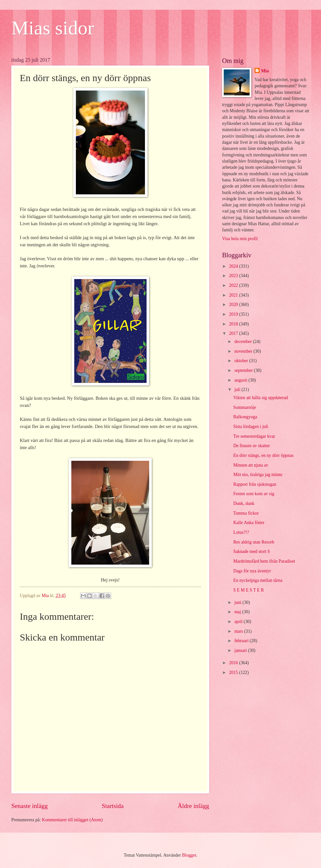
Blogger (189, 855)
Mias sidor (53, 28)
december (244, 342)
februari (242, 641)
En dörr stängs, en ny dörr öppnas (263, 455)
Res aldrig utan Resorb (254, 542)
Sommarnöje (245, 407)
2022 (234, 285)
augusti (241, 380)
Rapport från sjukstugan (255, 484)
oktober (242, 361)
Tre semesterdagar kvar (254, 436)
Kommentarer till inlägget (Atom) (72, 820)
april (239, 622)
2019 (234, 314)
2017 (234, 333)
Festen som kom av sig (254, 494)
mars (239, 631)
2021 (234, 295)
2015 (234, 672)
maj (238, 612)
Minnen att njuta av (251, 465)
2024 (234, 266)
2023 (234, 276)
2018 (234, 324)
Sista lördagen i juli (251, 427)
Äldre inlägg (193, 806)
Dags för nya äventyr (252, 571)
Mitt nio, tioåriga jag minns (258, 475)
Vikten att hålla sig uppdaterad (261, 398)
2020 (234, 305)
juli (238, 390)
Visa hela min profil (240, 239)
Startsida (113, 806)
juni (238, 602)
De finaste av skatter (251, 446)
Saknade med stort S (251, 551)
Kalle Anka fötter (249, 523)
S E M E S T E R (248, 590)
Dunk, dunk (244, 503)
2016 (234, 663)
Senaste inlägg (30, 806)
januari (241, 650)
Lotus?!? (241, 532)
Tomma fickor (246, 513)
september (244, 370)
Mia (265, 71)
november (244, 351)
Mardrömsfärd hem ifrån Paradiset (264, 561)
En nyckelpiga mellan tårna (258, 580)
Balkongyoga (245, 417)
